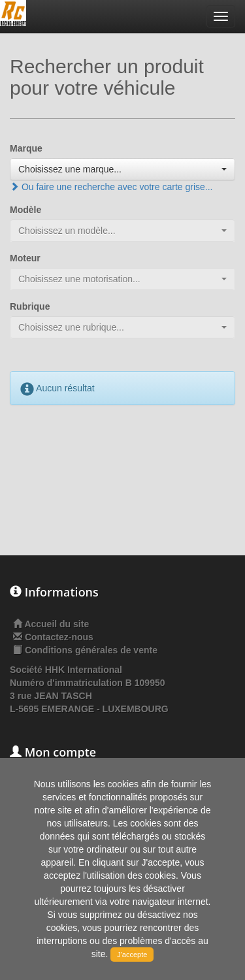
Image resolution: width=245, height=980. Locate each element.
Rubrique (30, 306)
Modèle (25, 210)
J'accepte (132, 955)
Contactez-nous (59, 637)
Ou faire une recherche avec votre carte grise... (111, 187)
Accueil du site (57, 624)
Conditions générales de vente (91, 650)
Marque (26, 148)
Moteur (25, 258)
